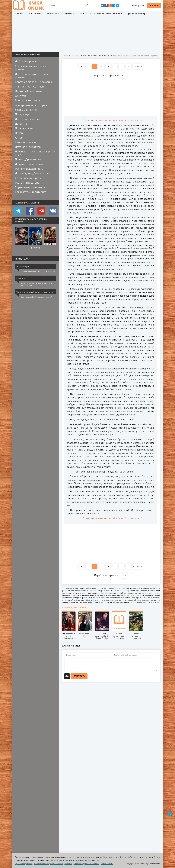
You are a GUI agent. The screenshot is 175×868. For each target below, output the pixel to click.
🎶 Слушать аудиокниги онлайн (106, 14)
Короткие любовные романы (33, 82)
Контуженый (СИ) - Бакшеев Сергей (36, 297)
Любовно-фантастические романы (32, 75)
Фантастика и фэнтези (29, 86)
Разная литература (27, 182)
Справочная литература (30, 187)
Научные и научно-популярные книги (35, 153)
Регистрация (138, 5)
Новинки (70, 14)
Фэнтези (21, 96)
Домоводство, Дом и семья (32, 173)
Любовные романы (27, 61)
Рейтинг (68, 864)
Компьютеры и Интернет (31, 192)
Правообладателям (24, 864)
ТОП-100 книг (35, 14)
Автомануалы (107, 864)
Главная (19, 14)
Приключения (24, 128)
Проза (19, 133)
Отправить (79, 676)
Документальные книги (30, 164)
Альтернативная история (31, 105)
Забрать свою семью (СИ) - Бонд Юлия (38, 272)
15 (128, 66)
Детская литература (28, 147)
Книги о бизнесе (25, 142)
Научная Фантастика (28, 91)
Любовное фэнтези (27, 119)
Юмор (19, 137)
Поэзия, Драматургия (29, 159)
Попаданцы (22, 114)
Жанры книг (53, 14)
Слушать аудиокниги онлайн (86, 864)
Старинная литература (30, 178)
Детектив (21, 124)
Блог (82, 14)
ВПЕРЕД (138, 66)
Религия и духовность (29, 169)
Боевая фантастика (27, 100)
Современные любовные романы (31, 68)
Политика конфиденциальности (49, 864)
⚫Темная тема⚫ (137, 14)
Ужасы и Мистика (26, 110)
